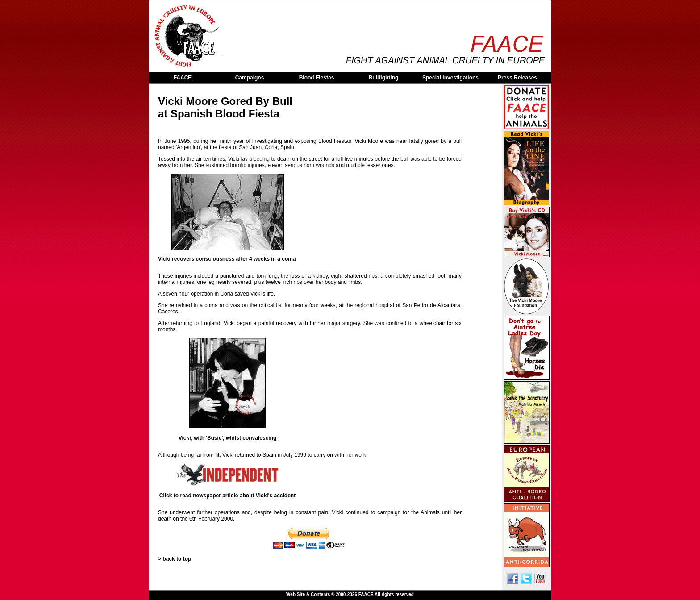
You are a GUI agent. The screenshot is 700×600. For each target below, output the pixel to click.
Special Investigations (450, 78)
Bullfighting (384, 78)
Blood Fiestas (317, 78)
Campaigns (250, 78)
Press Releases (517, 78)
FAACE (183, 78)
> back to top (175, 559)
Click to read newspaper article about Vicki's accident (227, 496)
